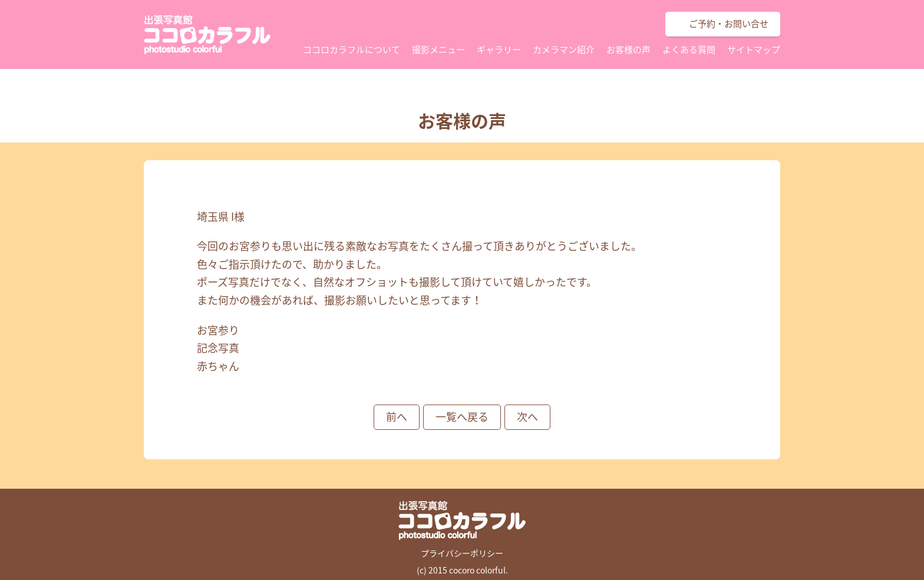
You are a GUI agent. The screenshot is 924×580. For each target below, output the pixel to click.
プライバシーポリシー (462, 553)
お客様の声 (628, 49)
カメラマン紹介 (564, 49)
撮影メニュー (438, 49)
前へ (397, 417)
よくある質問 (689, 49)
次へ (527, 417)
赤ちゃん (218, 366)
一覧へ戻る (462, 417)
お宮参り (218, 330)
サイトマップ (754, 49)
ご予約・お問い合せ (729, 24)
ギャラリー (499, 49)
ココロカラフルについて (352, 49)
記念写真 (218, 348)
